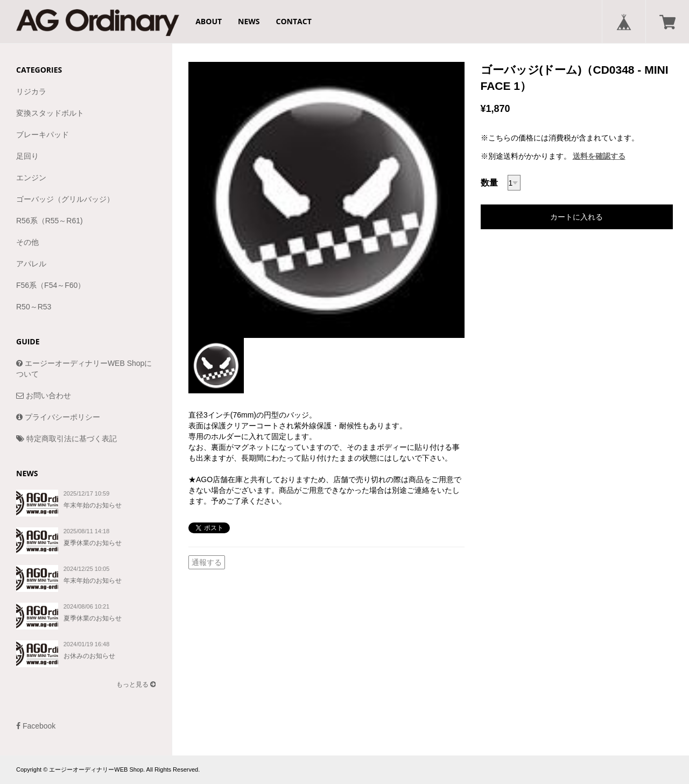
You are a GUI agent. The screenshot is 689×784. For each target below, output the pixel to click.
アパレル (31, 264)
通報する (207, 562)
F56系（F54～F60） (51, 285)
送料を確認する (599, 156)
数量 (489, 183)
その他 (27, 242)
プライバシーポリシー (58, 417)
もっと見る (136, 684)
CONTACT (294, 21)
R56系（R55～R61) (50, 221)
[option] (326, 200)
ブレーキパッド (43, 135)
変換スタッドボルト (50, 113)
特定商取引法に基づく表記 (66, 439)
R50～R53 (34, 307)
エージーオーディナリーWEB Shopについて (84, 369)
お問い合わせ (44, 395)
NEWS (249, 21)
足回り (27, 156)
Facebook (36, 726)
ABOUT (209, 21)
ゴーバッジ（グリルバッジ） (65, 199)
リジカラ (31, 91)
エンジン (31, 178)
